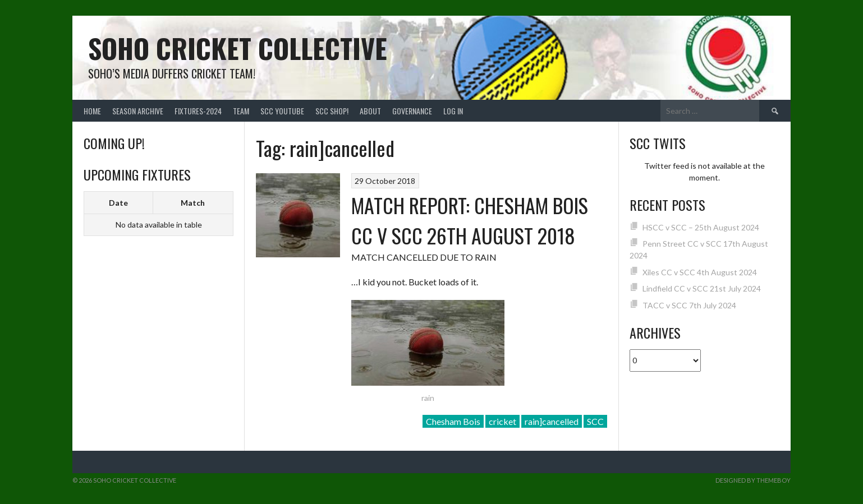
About (370, 111)
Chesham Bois (453, 421)
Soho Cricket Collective (238, 48)
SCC (595, 421)
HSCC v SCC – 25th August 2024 (701, 227)
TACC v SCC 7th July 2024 (689, 305)
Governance (412, 111)
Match (193, 203)
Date (118, 203)
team (241, 111)
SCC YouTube (282, 111)
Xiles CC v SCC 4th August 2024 (700, 272)
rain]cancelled (552, 421)
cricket (502, 421)
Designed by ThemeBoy (753, 480)
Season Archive (138, 111)
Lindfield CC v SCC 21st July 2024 (702, 288)
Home (92, 111)
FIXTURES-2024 (198, 111)
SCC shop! (332, 111)
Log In (453, 111)
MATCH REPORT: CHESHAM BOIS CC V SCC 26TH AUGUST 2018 (470, 220)
